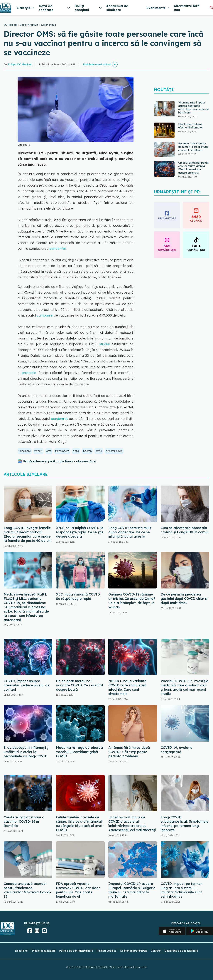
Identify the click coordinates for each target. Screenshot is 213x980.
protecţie (29, 373)
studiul (105, 344)
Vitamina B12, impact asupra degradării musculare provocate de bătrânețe (193, 108)
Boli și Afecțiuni (29, 25)
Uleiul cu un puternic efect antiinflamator (191, 126)
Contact (156, 951)
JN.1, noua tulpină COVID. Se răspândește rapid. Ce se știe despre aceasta (80, 532)
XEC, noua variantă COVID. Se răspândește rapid (78, 596)
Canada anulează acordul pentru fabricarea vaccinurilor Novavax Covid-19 (27, 890)
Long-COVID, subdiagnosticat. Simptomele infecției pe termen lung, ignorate (185, 824)
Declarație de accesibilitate (181, 951)
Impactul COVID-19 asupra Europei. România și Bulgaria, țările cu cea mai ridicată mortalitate (132, 890)
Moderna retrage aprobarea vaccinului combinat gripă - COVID (79, 752)
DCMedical (10, 25)
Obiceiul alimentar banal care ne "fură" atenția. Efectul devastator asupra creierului (193, 168)
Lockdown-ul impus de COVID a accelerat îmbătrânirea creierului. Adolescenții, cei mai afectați (132, 824)
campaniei (44, 315)
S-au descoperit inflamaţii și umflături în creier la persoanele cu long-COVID (26, 752)
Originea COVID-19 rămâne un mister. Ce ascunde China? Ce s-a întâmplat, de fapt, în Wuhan (132, 601)
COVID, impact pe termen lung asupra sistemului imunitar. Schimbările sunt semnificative (182, 890)
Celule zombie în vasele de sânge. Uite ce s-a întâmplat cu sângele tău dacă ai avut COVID (79, 824)
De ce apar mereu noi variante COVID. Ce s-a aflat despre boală (80, 685)
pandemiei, (59, 419)
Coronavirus (48, 25)
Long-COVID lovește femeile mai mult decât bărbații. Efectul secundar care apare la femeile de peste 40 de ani (27, 534)
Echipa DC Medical (20, 64)
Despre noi (22, 951)
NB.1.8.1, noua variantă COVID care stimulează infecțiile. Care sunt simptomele (127, 687)
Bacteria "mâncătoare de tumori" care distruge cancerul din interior (193, 147)
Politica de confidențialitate (76, 951)
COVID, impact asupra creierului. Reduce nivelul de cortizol (27, 685)
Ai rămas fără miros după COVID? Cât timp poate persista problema (129, 752)
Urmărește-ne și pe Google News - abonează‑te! (60, 461)
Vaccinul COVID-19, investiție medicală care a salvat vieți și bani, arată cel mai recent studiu (184, 687)
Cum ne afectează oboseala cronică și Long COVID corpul (185, 530)
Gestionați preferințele (134, 951)
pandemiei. (58, 249)
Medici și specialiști (44, 951)
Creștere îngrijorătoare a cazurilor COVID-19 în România (24, 821)
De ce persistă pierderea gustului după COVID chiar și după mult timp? (184, 599)
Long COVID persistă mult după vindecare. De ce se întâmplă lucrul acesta (130, 532)
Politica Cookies (106, 951)
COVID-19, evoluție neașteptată (176, 750)
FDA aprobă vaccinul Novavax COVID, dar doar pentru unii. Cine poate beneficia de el (78, 890)
